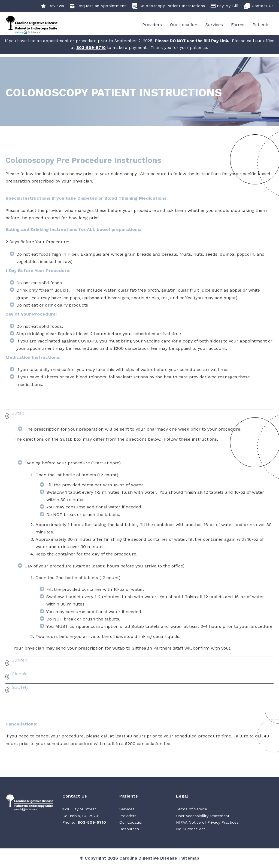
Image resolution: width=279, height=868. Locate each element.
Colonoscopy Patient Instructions (168, 6)
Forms (238, 25)
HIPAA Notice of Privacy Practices (207, 823)
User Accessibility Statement (203, 816)
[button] (139, 416)
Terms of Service (192, 810)
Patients (261, 25)
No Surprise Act (191, 829)
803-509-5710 (92, 823)
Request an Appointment (98, 6)
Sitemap (190, 858)
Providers (152, 25)
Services (214, 25)
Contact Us (259, 6)
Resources (129, 829)
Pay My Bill (225, 6)
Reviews (53, 6)
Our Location (184, 25)
